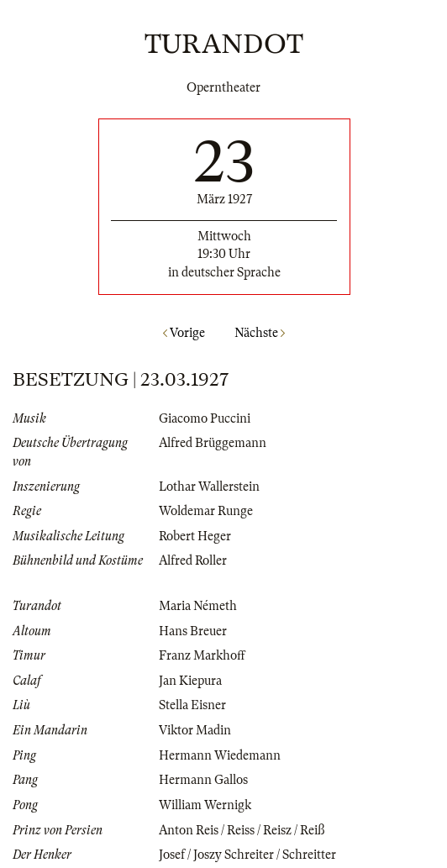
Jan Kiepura (190, 681)
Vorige (184, 333)
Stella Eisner (192, 705)
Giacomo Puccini (205, 418)
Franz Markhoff (202, 655)
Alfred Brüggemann (213, 443)
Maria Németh (198, 606)
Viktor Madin (195, 730)
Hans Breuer (193, 631)
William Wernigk (205, 805)
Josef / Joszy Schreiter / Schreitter (247, 855)
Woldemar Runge (206, 511)
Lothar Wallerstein (209, 487)
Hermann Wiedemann (220, 755)
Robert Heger (195, 536)
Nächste (260, 333)
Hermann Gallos (203, 780)
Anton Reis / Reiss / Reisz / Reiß (242, 830)
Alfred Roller (193, 560)
